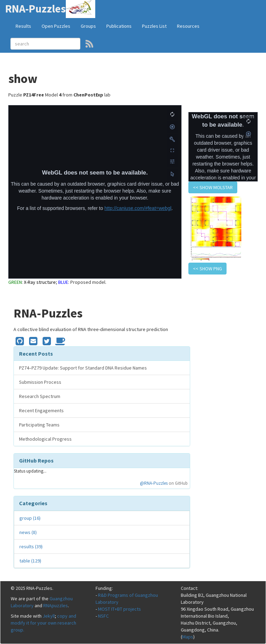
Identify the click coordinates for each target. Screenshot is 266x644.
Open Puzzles (56, 26)
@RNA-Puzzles (154, 483)
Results (23, 26)
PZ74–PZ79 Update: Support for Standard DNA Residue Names (83, 368)
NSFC (103, 616)
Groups (88, 26)
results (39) (31, 546)
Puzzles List (154, 26)
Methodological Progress (45, 439)
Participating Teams (39, 425)
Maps (188, 637)
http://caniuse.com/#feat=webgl (138, 208)
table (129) (30, 561)
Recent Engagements (41, 410)
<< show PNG (207, 269)
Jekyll (49, 616)
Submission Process (40, 382)
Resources (188, 26)
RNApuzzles (56, 605)
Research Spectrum (40, 396)
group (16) (30, 518)
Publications (119, 26)
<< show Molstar (213, 187)
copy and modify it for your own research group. (43, 623)
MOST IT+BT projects (119, 609)
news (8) (28, 532)
